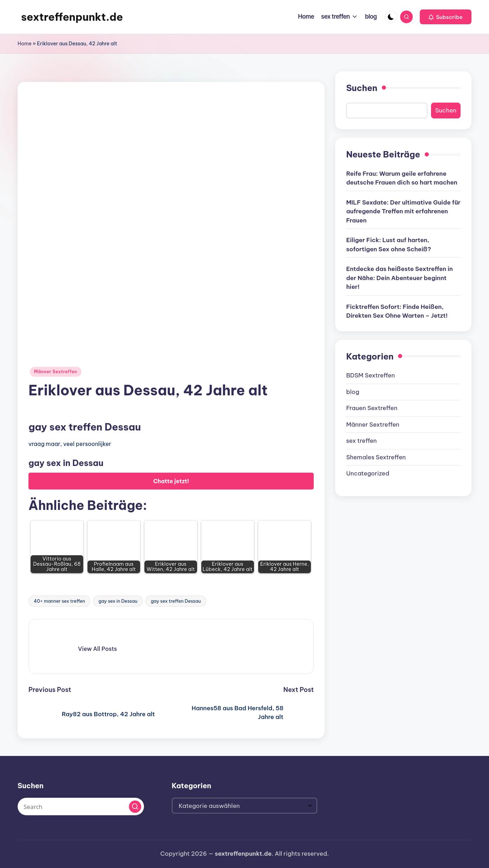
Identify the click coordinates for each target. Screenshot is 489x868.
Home (25, 44)
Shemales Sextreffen (376, 457)
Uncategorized (368, 473)
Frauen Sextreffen (372, 408)
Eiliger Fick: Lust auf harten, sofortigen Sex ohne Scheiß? (389, 245)
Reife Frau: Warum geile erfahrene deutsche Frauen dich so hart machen (402, 178)
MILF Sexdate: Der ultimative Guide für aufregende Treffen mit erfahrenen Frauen (403, 211)
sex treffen (361, 441)
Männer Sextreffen (56, 372)
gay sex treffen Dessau (176, 601)
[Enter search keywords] (81, 807)
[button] (446, 17)
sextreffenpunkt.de (72, 17)
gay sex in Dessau (118, 601)
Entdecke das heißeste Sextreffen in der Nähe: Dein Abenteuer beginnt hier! (399, 278)
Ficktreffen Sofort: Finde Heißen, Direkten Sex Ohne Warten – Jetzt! (397, 311)
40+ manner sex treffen (59, 601)
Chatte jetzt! (171, 481)
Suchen (362, 88)
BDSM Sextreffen (370, 375)
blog (353, 392)
